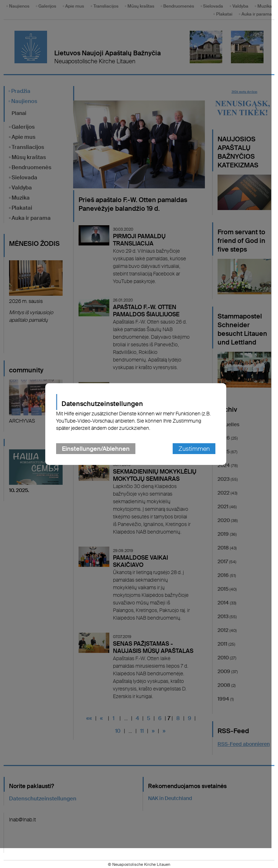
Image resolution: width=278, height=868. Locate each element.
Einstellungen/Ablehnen (99, 459)
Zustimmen (197, 459)
